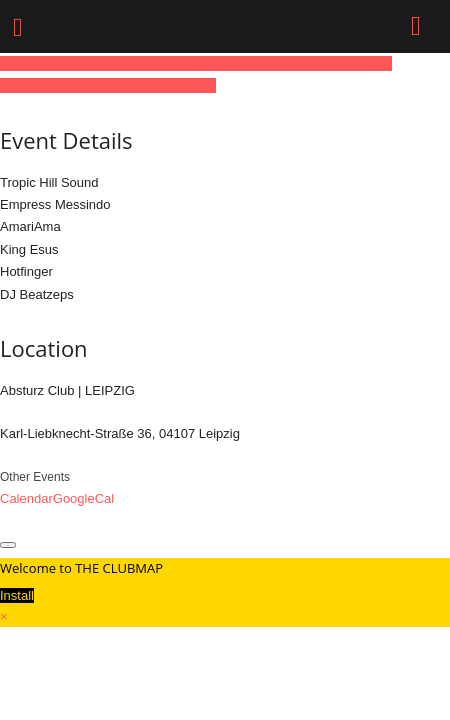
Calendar (26, 498)
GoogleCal (83, 498)
